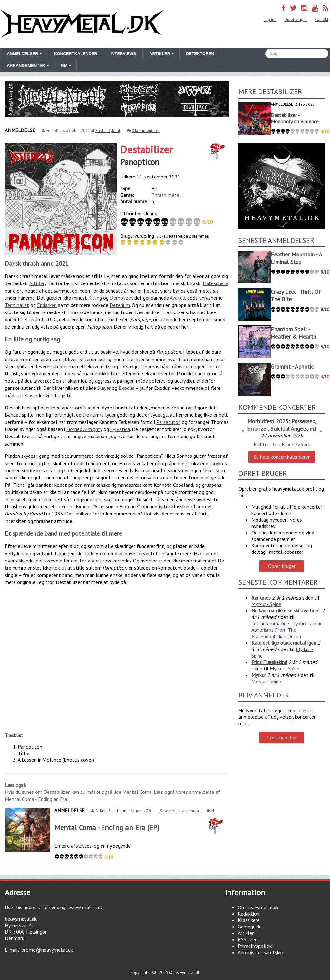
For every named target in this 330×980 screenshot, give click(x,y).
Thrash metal (166, 195)
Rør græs (261, 598)
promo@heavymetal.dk (47, 950)
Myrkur (259, 675)
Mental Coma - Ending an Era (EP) (107, 827)
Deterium (120, 305)
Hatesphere (215, 283)
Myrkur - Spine (266, 604)
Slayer (104, 388)
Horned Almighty (84, 429)
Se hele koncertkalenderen (282, 457)
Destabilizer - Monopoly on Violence (295, 118)
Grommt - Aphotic (292, 366)
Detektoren (200, 54)
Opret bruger (296, 19)
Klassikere (249, 920)
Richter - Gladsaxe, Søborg (282, 444)
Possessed (303, 421)
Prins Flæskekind (269, 662)
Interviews (123, 54)
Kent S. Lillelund (114, 811)
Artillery (38, 283)
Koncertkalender (75, 54)
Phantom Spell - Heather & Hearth (293, 333)
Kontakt (321, 19)
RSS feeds (249, 939)
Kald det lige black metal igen (284, 643)
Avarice (177, 298)
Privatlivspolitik (255, 946)
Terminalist (17, 305)
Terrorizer (256, 429)
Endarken (47, 305)
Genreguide (250, 927)
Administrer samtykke (261, 952)
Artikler (246, 933)
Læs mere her (282, 737)
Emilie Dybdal (108, 131)
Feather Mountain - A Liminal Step (296, 258)
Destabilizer (146, 149)
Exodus (126, 388)
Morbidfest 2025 (268, 421)
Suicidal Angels (289, 429)
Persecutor (168, 422)
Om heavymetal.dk (258, 907)
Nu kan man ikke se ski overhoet (286, 610)
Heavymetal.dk (82, 24)
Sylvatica (120, 429)
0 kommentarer (146, 131)
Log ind (270, 19)
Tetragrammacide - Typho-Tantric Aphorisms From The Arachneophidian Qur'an (287, 630)
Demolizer (121, 298)
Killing (95, 298)
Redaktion (249, 914)
